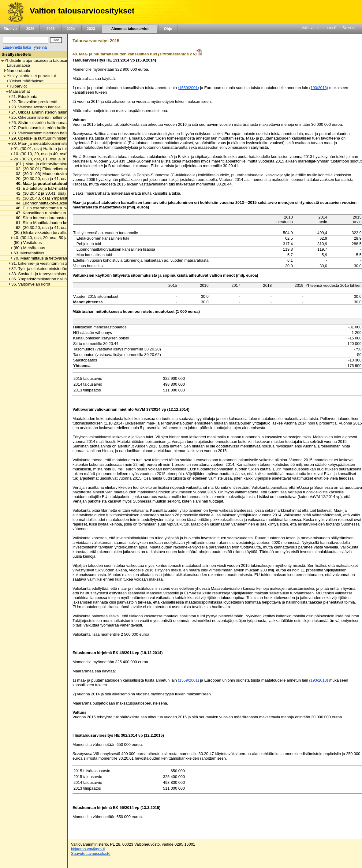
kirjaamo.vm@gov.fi (88, 849)
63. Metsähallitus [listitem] (27, 253)
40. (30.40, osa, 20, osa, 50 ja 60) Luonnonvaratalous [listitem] (60, 238)
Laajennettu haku (17, 47)
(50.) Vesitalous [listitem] (26, 243)
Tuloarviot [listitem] (16, 86)
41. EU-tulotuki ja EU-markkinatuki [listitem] (45, 188)
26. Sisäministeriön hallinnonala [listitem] (38, 123)
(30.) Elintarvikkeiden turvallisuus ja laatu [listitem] (49, 232)
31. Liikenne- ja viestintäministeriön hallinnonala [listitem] (53, 263)
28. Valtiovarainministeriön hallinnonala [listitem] (45, 133)
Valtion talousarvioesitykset (82, 11)
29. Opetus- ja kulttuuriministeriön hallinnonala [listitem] (51, 138)
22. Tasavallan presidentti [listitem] (33, 102)
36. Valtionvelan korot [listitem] (29, 284)
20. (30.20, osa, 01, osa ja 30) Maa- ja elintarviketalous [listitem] (62, 159)
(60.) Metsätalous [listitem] (28, 248)
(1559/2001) (188, 88)
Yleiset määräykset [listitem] (25, 81)
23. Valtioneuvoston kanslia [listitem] (34, 107)
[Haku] (25, 40)
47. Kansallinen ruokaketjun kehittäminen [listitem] (51, 213)
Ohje (168, 29)
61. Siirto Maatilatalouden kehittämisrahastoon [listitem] (56, 223)
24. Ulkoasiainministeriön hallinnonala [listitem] (44, 112)
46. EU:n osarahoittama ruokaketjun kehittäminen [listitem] (59, 208)
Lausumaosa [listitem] (17, 65)
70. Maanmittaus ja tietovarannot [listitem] (41, 258)
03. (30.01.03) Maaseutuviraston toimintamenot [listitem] (57, 174)
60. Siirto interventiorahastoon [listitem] (41, 218)
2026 (30, 29)
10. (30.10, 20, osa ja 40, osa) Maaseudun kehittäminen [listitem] (62, 154)
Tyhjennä (39, 47)
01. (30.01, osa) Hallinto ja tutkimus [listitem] (44, 149)
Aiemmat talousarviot (129, 29)
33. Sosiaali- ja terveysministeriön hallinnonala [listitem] (51, 274)
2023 (91, 29)
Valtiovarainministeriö (319, 28)
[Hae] (56, 40)
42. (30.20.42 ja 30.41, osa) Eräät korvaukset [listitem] (55, 193)
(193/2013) (319, 88)
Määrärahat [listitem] (18, 91)
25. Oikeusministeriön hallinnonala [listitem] (41, 117)
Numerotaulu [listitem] (17, 71)
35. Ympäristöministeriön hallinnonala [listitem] (43, 279)
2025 (50, 29)
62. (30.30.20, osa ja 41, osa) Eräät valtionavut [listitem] (56, 228)
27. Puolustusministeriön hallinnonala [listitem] (43, 128)
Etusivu (10, 29)
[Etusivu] (13, 12)
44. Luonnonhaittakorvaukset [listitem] (40, 203)
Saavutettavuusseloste (91, 853)
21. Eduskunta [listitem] (23, 97)
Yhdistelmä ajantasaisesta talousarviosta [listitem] (40, 60)
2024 (71, 29)
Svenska (349, 28)
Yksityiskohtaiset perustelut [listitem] (30, 76)
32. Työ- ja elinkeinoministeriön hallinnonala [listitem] (49, 269)
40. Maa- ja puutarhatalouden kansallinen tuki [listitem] (58, 183)
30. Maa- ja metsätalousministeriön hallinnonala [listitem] (53, 143)
